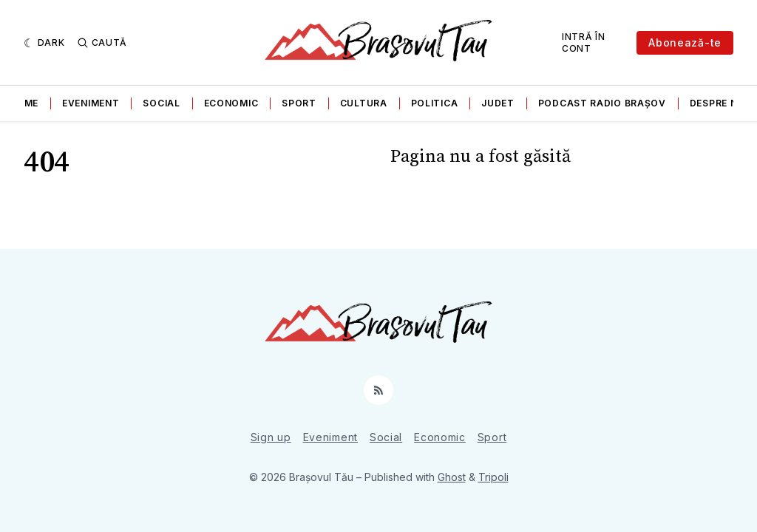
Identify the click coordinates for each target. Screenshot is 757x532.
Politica (435, 103)
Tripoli (493, 477)
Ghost (452, 477)
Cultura (364, 103)
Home (24, 103)
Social (161, 103)
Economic (231, 103)
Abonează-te (685, 42)
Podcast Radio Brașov (602, 103)
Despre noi (719, 103)
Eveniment (91, 103)
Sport (299, 103)
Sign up (271, 437)
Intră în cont (584, 42)
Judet (498, 103)
